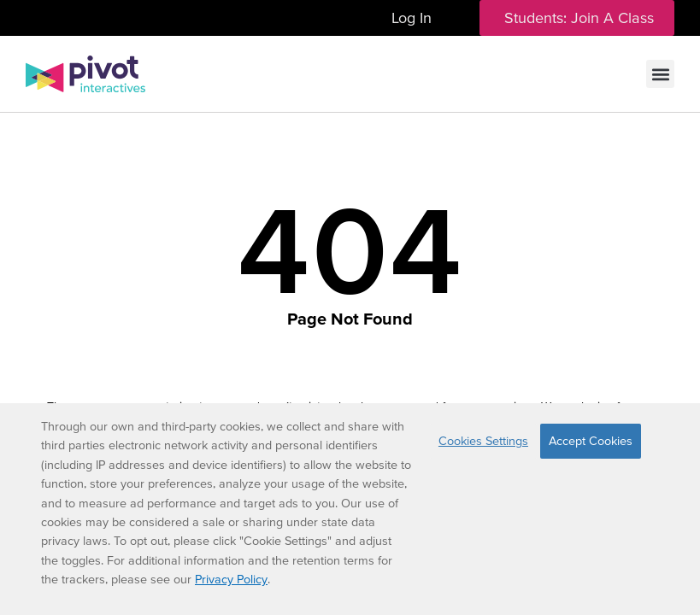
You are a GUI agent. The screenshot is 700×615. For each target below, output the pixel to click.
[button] (660, 74)
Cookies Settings (483, 441)
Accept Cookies (591, 441)
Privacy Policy (231, 579)
